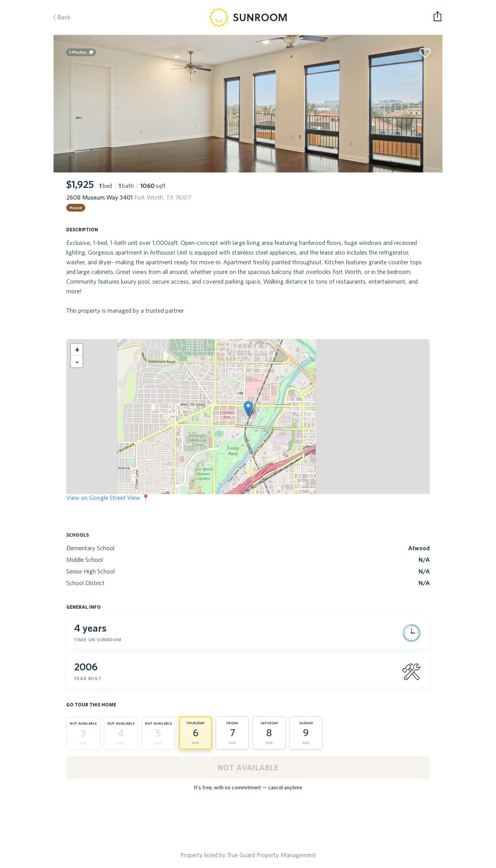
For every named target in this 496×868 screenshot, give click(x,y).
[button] (248, 409)
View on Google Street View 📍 (108, 498)
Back (58, 18)
